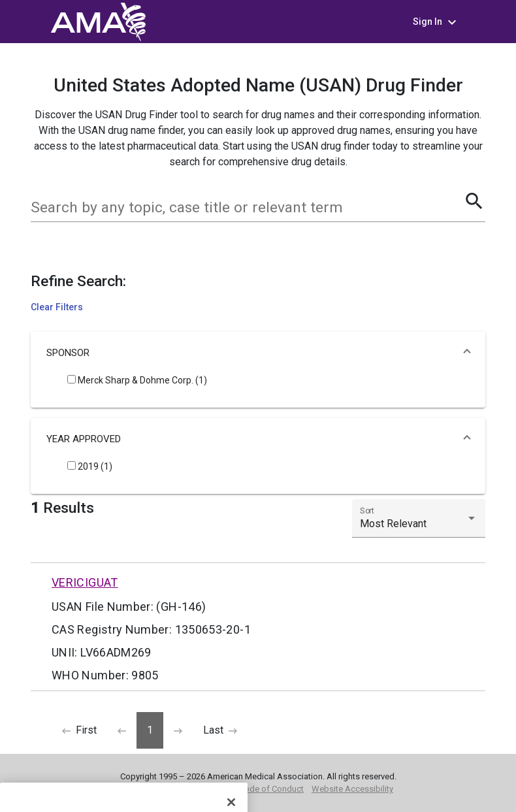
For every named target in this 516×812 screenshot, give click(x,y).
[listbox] (419, 524)
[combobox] (247, 208)
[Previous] (79, 730)
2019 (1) (90, 466)
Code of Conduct (271, 789)
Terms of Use (148, 789)
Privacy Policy (206, 789)
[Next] (178, 730)
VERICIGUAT (85, 582)
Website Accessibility (352, 789)
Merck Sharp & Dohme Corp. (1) (137, 380)
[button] (258, 353)
